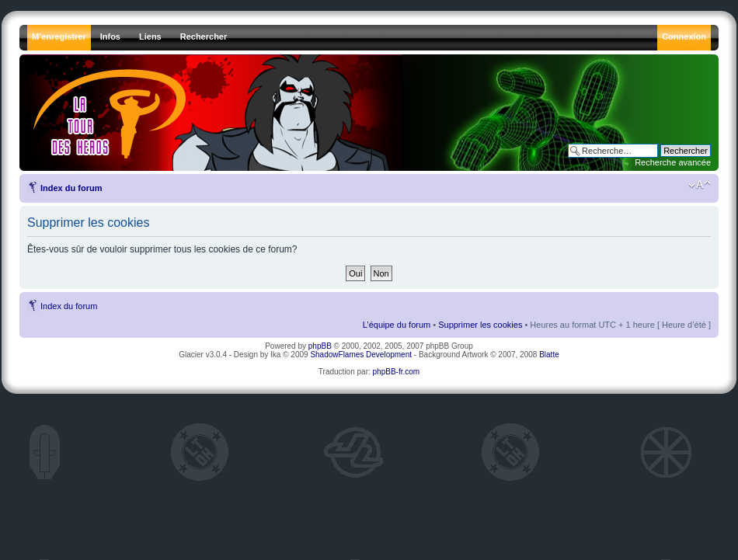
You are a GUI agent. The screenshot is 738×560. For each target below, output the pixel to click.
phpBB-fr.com (397, 372)
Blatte (549, 355)
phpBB (320, 346)
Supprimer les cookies (480, 325)
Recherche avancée (673, 162)
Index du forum (71, 188)
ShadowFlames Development (361, 355)
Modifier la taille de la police (700, 185)
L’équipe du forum (397, 325)
